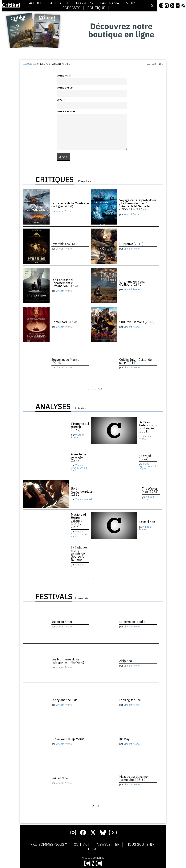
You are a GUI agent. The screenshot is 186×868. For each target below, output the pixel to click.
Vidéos (132, 3)
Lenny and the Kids (64, 700)
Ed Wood (145, 457)
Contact (82, 845)
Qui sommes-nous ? (49, 845)
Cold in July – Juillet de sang (135, 361)
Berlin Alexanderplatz (82, 491)
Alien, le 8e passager (79, 457)
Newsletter (108, 845)
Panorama (109, 3)
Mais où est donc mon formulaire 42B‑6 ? (134, 778)
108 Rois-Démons (137, 322)
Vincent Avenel (64, 211)
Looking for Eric (130, 700)
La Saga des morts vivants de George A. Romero (79, 553)
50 (100, 389)
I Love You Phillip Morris (68, 739)
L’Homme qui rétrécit (80, 427)
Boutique (96, 8)
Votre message (66, 112)
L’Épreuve (131, 244)
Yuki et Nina (60, 778)
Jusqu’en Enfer (62, 622)
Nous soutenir (141, 845)
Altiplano (126, 661)
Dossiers (84, 3)
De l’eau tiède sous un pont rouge (148, 427)
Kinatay (124, 739)
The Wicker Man (150, 490)
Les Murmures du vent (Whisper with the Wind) (68, 661)
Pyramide (63, 244)
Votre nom (64, 76)
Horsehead (64, 322)
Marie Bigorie (144, 465)
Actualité (60, 3)
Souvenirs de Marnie (65, 361)
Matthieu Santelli (80, 535)
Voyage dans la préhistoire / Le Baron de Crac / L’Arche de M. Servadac (138, 205)
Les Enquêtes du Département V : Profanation (65, 283)
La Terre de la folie (132, 622)
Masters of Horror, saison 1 (78, 521)
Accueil (36, 3)
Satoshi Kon (147, 522)
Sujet (61, 100)
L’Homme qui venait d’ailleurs (133, 283)
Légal (93, 849)
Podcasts (71, 8)
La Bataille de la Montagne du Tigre (70, 205)
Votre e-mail (65, 88)
